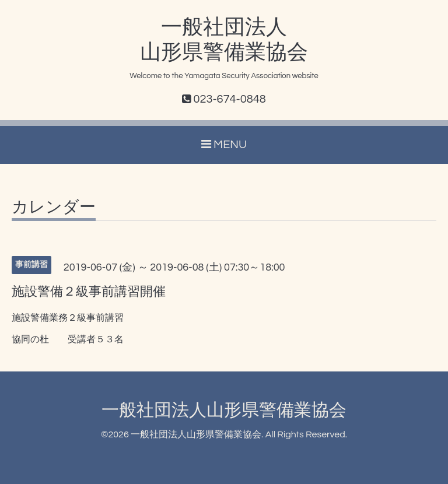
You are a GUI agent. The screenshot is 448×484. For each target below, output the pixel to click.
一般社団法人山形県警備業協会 (224, 410)
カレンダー (54, 208)
